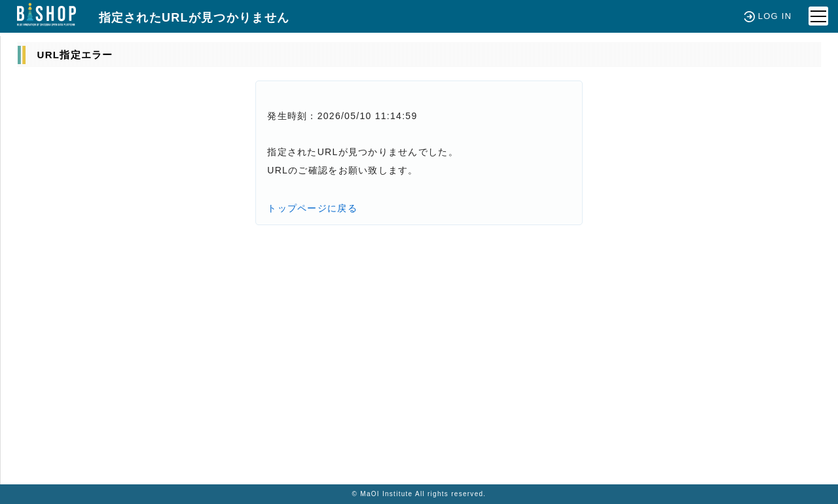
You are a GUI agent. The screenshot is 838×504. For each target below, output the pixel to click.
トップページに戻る (312, 208)
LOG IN (768, 16)
